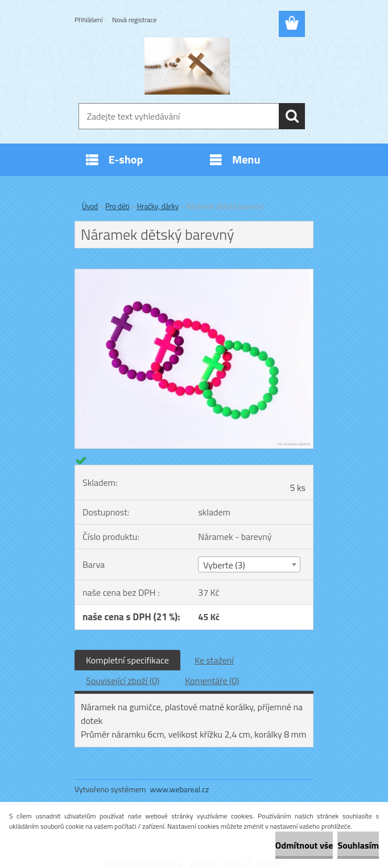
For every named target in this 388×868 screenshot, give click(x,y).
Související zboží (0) (123, 681)
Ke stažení (214, 660)
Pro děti (117, 206)
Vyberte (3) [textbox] (224, 565)
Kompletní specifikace (127, 660)
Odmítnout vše (304, 845)
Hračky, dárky (158, 206)
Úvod (90, 206)
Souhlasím (358, 845)
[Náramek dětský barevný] (194, 274)
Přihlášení (88, 20)
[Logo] (187, 66)
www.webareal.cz (180, 789)
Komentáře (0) (212, 681)
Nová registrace (134, 20)
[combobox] (249, 564)
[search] (292, 116)
